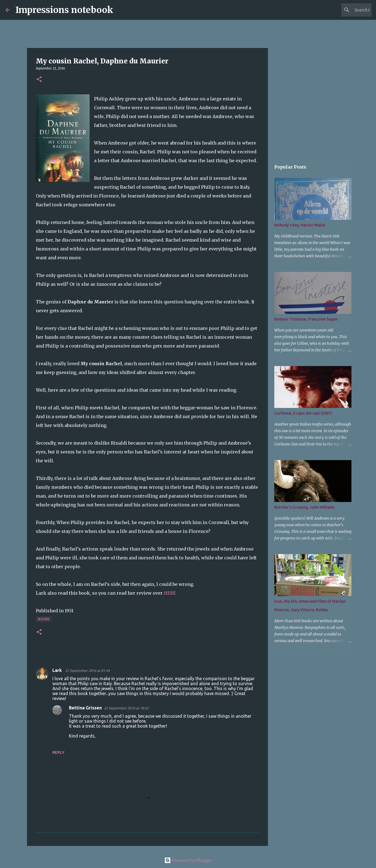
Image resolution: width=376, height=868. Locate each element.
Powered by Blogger (188, 860)
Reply (58, 752)
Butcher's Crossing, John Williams (304, 507)
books (44, 619)
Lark (58, 670)
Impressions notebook (64, 10)
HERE (170, 593)
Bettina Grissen (85, 708)
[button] (39, 80)
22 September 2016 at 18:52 (126, 708)
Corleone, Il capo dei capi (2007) (303, 413)
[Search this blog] (343, 10)
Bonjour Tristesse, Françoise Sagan (306, 319)
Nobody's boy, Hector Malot (300, 225)
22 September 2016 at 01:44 (87, 671)
